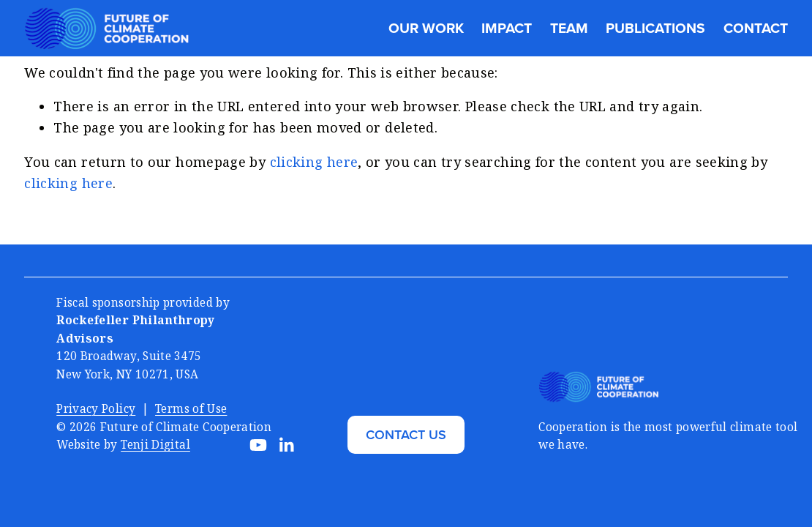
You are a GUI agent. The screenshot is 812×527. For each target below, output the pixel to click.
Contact (756, 28)
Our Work (426, 28)
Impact (507, 28)
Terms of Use (191, 408)
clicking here (314, 162)
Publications (655, 28)
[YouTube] (258, 445)
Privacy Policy (96, 408)
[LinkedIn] (286, 445)
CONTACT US (406, 434)
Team (569, 28)
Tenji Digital (155, 444)
